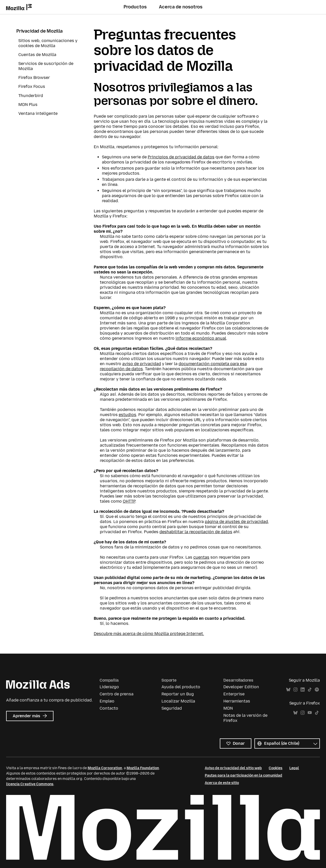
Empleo (107, 701)
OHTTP (129, 501)
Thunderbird (31, 96)
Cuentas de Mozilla (37, 55)
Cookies (276, 768)
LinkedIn (303, 690)
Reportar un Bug (178, 694)
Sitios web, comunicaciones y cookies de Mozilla (48, 43)
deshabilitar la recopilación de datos (196, 532)
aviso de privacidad (142, 364)
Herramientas (237, 701)
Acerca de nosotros (181, 7)
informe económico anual (201, 338)
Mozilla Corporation (105, 768)
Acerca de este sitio (222, 783)
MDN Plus (28, 105)
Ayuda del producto (181, 687)
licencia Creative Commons (30, 784)
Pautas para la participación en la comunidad (243, 775)
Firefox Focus (32, 86)
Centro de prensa (117, 694)
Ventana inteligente (38, 113)
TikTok (310, 690)
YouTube (310, 713)
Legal (294, 768)
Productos (135, 7)
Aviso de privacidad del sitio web (233, 768)
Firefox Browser (34, 78)
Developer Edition (241, 687)
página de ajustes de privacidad (236, 522)
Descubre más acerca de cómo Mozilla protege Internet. (149, 634)
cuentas (201, 557)
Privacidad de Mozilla (39, 31)
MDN (228, 708)
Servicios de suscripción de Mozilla (46, 66)
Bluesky (288, 690)
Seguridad (172, 708)
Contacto (109, 708)
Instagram (295, 690)
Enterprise (234, 694)
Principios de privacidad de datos (181, 157)
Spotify (317, 690)
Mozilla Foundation (143, 768)
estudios (127, 415)
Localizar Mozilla (178, 701)
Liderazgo (109, 687)
